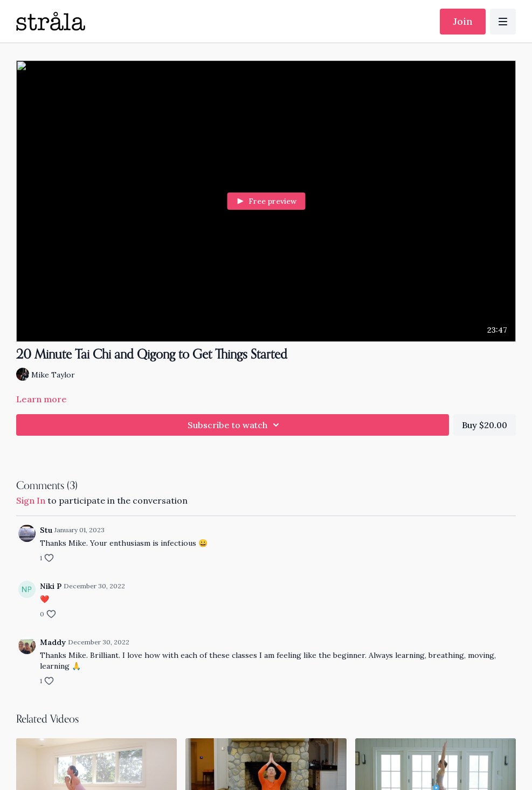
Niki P (51, 586)
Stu (46, 530)
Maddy (53, 642)
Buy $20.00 (485, 425)
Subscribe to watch (235, 425)
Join (463, 21)
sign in (31, 500)
